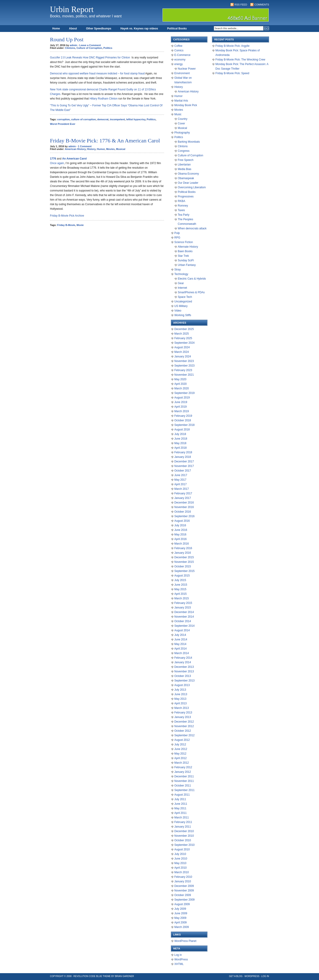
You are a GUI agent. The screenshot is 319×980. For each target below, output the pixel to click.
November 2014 (184, 617)
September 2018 (184, 425)
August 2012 (182, 740)
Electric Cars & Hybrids (192, 279)
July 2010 (180, 854)
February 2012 (183, 767)
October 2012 (183, 731)
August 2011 (182, 795)
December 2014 (184, 612)
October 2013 (183, 676)
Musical (121, 149)
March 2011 (182, 818)
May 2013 (180, 699)
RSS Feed (241, 5)
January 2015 (183, 608)
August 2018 (182, 430)
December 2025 (184, 329)
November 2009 (184, 891)
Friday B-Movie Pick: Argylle (232, 46)
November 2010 (184, 836)
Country (183, 119)
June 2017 (181, 475)
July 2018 (180, 434)
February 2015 (183, 603)
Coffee (178, 46)
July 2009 (180, 909)
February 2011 (183, 822)
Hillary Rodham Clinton (103, 99)
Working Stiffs (183, 315)
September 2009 (184, 900)
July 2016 (180, 525)
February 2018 (183, 452)
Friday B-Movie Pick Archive (67, 216)
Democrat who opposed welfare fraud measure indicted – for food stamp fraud (97, 73)
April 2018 (180, 448)
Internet (182, 288)
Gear (181, 283)
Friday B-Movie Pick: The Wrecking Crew (240, 60)
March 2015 (182, 598)
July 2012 (180, 744)
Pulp (177, 233)
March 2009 (182, 927)
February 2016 (183, 548)
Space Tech (185, 297)
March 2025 (182, 334)
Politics (108, 48)
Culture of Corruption (89, 48)
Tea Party (184, 215)
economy (180, 60)
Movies (110, 149)
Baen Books (185, 251)
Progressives (186, 197)
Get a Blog (236, 976)
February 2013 (183, 713)
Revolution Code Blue (88, 976)
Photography (182, 133)
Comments (262, 5)
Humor (101, 149)
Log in (178, 955)
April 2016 (180, 539)
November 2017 (184, 466)
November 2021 (184, 375)
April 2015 (180, 594)
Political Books (177, 29)
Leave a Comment (90, 45)
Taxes (181, 210)
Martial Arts (181, 101)
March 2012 (182, 763)
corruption (64, 119)
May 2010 (180, 863)
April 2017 (180, 484)
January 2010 (183, 881)
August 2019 (182, 398)
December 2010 (184, 831)
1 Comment (85, 146)
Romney (183, 206)
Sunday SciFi (186, 260)
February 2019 (183, 416)
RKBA (182, 201)
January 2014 (183, 662)
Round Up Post (67, 39)
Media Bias (184, 169)
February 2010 (183, 877)
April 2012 (180, 758)
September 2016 (184, 516)
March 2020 (182, 388)
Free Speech (186, 160)
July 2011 (180, 799)
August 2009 (182, 904)
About (73, 29)
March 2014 (182, 653)
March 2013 (182, 708)
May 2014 (180, 644)
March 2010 (182, 872)
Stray (178, 270)
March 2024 (182, 352)
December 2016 (184, 503)
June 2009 (181, 913)
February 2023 (183, 370)
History (91, 149)
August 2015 (182, 576)
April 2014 (180, 649)
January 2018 (183, 457)
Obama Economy (188, 174)
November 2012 (184, 726)
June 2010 (181, 859)
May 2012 (180, 754)
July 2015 (180, 580)
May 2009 (180, 918)
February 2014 (183, 658)
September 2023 (184, 366)
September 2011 (184, 790)
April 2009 (180, 922)
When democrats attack (192, 228)
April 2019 (180, 407)
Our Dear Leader (188, 183)
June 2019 (181, 402)
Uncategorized (183, 301)
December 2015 (184, 557)
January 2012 (183, 772)
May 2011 (180, 808)
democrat (103, 119)
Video (178, 311)
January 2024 (183, 356)
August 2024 (182, 347)
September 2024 (184, 343)
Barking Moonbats (189, 142)
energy (179, 64)
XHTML (179, 964)
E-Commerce (182, 55)
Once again (57, 163)
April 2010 (180, 868)
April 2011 (180, 813)
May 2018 (180, 443)
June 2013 (181, 694)
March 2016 (182, 544)
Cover (181, 123)
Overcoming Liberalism (192, 187)
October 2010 (183, 840)
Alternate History (188, 247)
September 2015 (184, 571)
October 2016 (183, 512)
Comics (179, 50)
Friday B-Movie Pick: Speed (232, 73)
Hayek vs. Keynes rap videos (139, 29)
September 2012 (184, 735)
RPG (177, 238)
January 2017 (183, 498)
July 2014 (180, 635)
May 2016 (180, 535)
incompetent (117, 119)
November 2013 (184, 671)
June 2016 (181, 530)
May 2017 (180, 480)
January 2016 (183, 553)
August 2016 (182, 521)
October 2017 (183, 471)
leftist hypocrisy (136, 119)
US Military (181, 306)
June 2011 (181, 804)
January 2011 (183, 827)
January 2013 (183, 717)
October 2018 (183, 420)
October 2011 (183, 786)
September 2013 (184, 681)
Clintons (70, 48)
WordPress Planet (185, 941)
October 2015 (183, 566)
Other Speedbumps (99, 29)
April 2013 (180, 703)
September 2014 (184, 626)
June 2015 (181, 585)
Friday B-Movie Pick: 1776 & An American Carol (105, 141)
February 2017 (183, 493)
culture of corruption (84, 119)
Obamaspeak (186, 178)
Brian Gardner (124, 976)
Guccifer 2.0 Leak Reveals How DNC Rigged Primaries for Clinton (90, 58)
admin (73, 45)
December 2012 (184, 722)
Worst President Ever (63, 124)
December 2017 (184, 461)
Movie (80, 225)
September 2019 (184, 393)
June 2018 (181, 439)
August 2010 (182, 849)
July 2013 (180, 690)
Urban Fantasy (187, 265)
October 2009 (183, 895)
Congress (184, 151)
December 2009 (184, 886)
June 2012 (181, 749)
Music (178, 114)
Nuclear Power (187, 69)
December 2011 (184, 776)
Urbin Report (72, 9)
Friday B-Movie (66, 225)
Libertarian (184, 165)
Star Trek (183, 256)
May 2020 (180, 379)
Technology (181, 274)
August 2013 (182, 685)
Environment (182, 73)
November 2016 (184, 507)
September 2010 (184, 845)
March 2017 (182, 489)
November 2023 (184, 361)
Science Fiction (184, 242)
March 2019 (182, 411)
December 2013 (184, 667)
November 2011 (184, 781)
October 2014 (183, 621)
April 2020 (180, 384)
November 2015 (184, 562)
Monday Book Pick (186, 105)
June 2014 (181, 639)
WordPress (181, 959)
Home (56, 29)
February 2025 (183, 338)
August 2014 (182, 630)
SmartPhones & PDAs (191, 292)
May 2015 (180, 589)
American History (75, 149)
